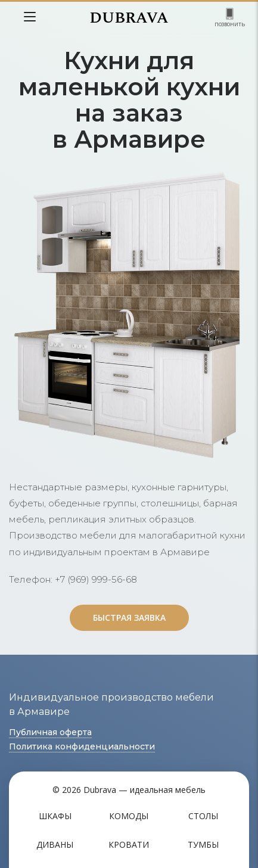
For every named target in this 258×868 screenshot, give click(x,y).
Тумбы (203, 844)
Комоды (129, 816)
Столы (203, 816)
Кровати (129, 844)
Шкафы (55, 816)
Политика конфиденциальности (82, 746)
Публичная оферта (50, 732)
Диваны (55, 844)
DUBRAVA (129, 18)
